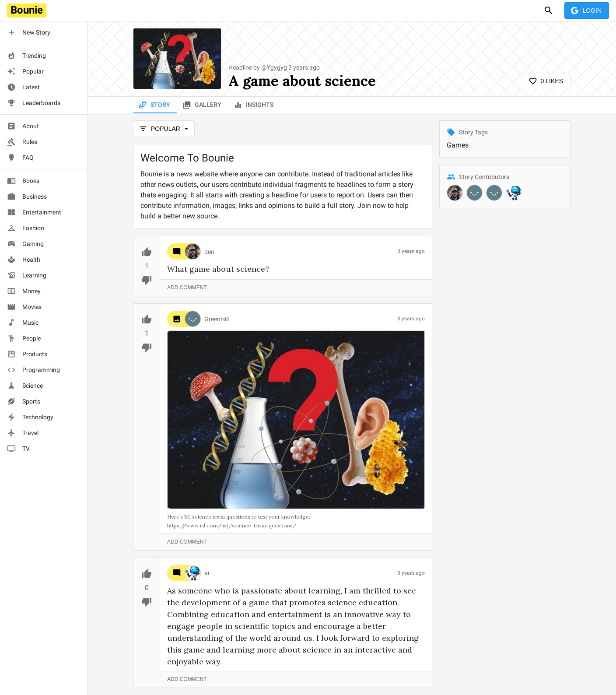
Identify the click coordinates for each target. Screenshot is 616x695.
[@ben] (455, 193)
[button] (44, 32)
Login (587, 11)
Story (155, 105)
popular (164, 129)
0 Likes (547, 81)
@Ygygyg (274, 67)
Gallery (203, 105)
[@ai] (514, 193)
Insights (254, 105)
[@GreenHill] (474, 193)
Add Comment (187, 288)
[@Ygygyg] (494, 193)
